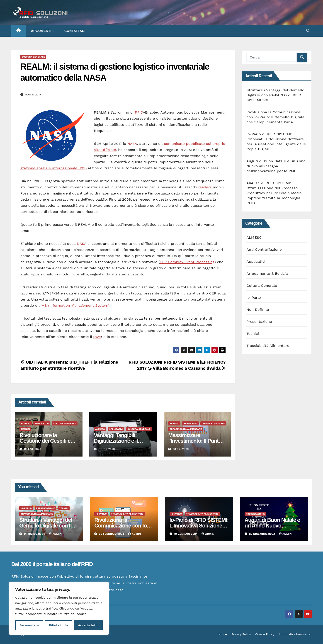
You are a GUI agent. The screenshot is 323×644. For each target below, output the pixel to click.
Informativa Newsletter (295, 634)
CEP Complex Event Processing (187, 262)
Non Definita (258, 310)
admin (55, 534)
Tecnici (25, 429)
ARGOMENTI (42, 31)
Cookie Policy (265, 634)
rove (97, 337)
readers (206, 187)
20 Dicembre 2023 (262, 534)
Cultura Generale (33, 57)
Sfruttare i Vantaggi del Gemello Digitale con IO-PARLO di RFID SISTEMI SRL (275, 95)
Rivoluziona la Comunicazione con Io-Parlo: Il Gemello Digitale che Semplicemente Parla (275, 117)
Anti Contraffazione (264, 249)
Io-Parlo (254, 298)
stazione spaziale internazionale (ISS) (53, 168)
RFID (139, 112)
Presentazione (259, 322)
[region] (59, 608)
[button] (308, 31)
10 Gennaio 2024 (186, 534)
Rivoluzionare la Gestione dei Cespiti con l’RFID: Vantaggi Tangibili (49, 441)
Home (223, 634)
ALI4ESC (26, 423)
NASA (132, 144)
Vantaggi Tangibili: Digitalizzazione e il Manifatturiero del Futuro (123, 441)
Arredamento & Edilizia (267, 273)
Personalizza (29, 625)
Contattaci (75, 31)
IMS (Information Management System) (75, 305)
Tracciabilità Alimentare (186, 429)
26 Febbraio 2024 (112, 534)
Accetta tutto (88, 625)
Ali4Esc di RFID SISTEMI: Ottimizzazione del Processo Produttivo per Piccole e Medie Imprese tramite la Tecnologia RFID (274, 193)
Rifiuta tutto (58, 625)
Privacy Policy (241, 634)
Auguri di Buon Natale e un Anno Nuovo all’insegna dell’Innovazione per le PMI (276, 166)
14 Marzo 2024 (35, 534)
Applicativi (42, 423)
